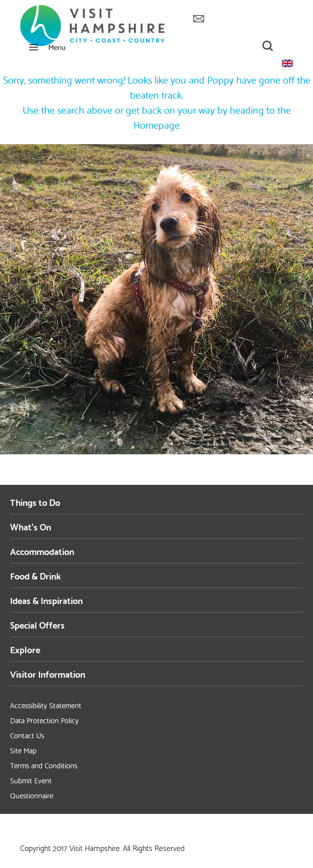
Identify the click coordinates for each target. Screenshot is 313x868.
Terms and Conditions (44, 765)
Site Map (23, 750)
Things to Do (35, 502)
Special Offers (37, 624)
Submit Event (31, 780)
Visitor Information (48, 673)
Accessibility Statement (46, 705)
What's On (31, 526)
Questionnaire (32, 795)
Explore (25, 649)
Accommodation (42, 551)
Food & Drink (35, 575)
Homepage (156, 124)
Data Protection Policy (44, 720)
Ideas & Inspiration (46, 600)
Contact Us (27, 735)
